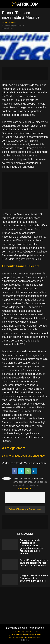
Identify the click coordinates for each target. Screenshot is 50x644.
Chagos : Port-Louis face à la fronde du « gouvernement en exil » (34, 578)
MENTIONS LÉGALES (33, 635)
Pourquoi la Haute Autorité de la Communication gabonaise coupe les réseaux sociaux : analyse (31, 547)
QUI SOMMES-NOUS (16, 635)
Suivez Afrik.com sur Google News (25, 509)
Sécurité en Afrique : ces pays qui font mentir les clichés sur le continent (34, 563)
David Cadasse (9, 23)
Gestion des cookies (34, 637)
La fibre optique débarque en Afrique (23, 456)
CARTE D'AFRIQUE (19, 632)
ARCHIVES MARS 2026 (17, 637)
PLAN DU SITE (33, 632)
